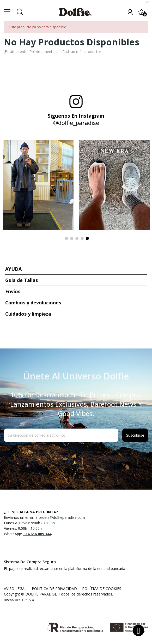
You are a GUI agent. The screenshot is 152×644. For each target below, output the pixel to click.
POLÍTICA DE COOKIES (102, 589)
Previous (12, 191)
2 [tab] (72, 238)
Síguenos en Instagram (76, 116)
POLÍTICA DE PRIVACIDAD (54, 589)
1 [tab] (66, 238)
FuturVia (28, 600)
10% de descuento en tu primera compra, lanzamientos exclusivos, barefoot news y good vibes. (76, 404)
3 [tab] (77, 238)
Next (140, 191)
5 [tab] (87, 238)
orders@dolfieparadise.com (62, 517)
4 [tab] (82, 238)
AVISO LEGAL (15, 589)
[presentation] (46, 455)
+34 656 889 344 (37, 534)
